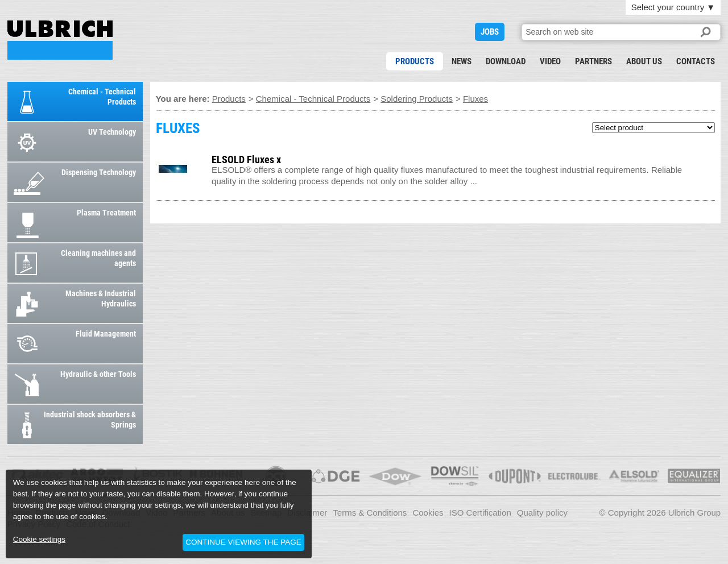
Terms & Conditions (370, 513)
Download (506, 61)
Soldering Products (417, 99)
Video (550, 61)
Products (415, 61)
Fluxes (475, 99)
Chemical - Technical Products (313, 99)
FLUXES (60, 40)
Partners (593, 61)
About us (644, 61)
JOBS (490, 32)
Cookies (428, 513)
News (462, 61)
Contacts (696, 61)
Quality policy (542, 513)
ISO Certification (480, 513)
